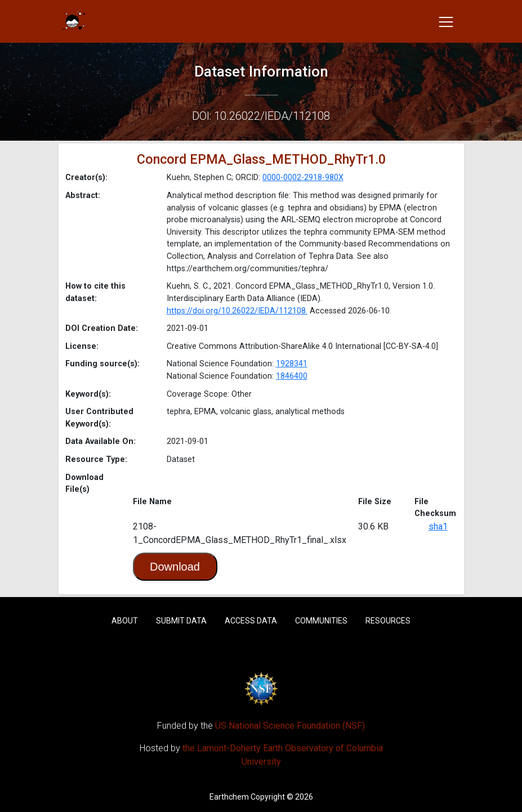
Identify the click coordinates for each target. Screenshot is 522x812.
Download (175, 567)
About (125, 621)
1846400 (292, 376)
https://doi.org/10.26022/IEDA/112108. (237, 311)
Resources (388, 621)
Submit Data (181, 621)
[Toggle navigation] (446, 21)
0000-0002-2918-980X (303, 178)
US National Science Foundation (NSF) (290, 726)
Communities (321, 621)
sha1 (438, 526)
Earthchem (229, 797)
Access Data (251, 621)
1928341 (292, 364)
